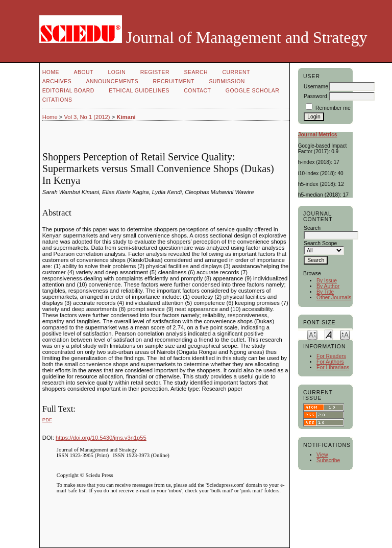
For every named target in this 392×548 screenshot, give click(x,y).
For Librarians (333, 367)
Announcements (113, 81)
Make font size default (329, 334)
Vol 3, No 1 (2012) (87, 117)
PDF (47, 420)
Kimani (126, 117)
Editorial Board (68, 91)
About (84, 72)
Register (155, 72)
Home (51, 72)
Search (196, 72)
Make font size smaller (312, 334)
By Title (325, 292)
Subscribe (328, 460)
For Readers (331, 356)
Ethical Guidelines (139, 91)
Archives (57, 81)
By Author (328, 286)
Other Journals (334, 297)
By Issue (327, 281)
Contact (197, 91)
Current (236, 72)
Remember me (333, 108)
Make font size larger (345, 334)
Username (316, 87)
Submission (227, 81)
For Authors (330, 362)
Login (117, 72)
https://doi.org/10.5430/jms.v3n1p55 (101, 438)
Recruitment (174, 81)
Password (315, 96)
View (322, 455)
